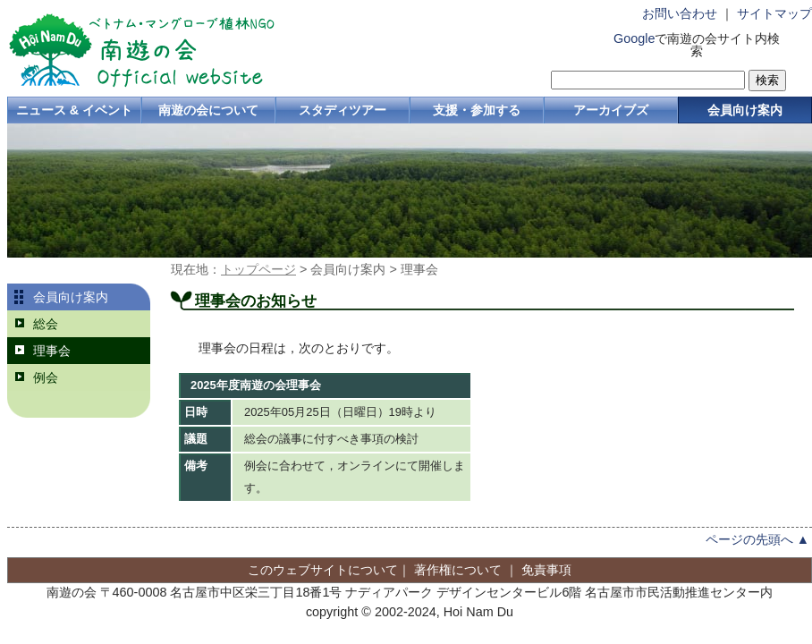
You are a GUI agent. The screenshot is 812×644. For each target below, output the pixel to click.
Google (634, 38)
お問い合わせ (680, 13)
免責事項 (546, 570)
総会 (46, 324)
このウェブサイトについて (323, 570)
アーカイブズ (611, 110)
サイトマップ (774, 13)
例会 (46, 377)
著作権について (458, 570)
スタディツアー (343, 110)
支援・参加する (477, 110)
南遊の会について (208, 110)
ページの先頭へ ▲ (757, 539)
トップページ (258, 269)
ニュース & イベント (74, 110)
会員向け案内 (745, 110)
